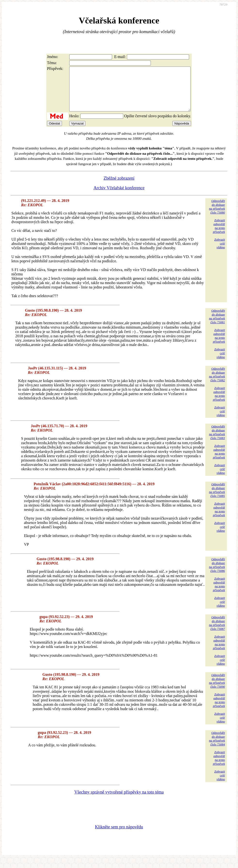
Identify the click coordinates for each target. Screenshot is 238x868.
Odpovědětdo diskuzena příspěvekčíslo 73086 (217, 574)
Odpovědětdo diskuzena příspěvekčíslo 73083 (217, 441)
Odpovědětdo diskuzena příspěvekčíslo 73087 (217, 632)
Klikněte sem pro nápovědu (119, 836)
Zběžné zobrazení (119, 187)
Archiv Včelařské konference (119, 197)
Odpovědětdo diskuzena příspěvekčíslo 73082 (217, 383)
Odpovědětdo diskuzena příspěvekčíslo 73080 (217, 215)
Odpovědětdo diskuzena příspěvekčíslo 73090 (217, 689)
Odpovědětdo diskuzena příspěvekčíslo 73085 (217, 499)
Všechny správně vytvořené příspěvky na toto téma (119, 801)
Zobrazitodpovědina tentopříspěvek (219, 235)
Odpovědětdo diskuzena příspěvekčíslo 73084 (217, 747)
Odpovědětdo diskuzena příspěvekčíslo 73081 (217, 325)
